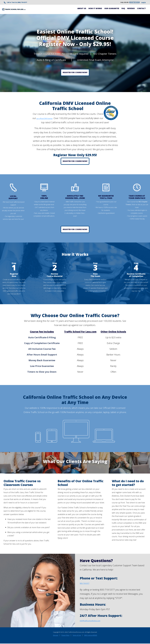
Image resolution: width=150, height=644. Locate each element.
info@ (83, 621)
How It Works (95, 9)
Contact (141, 9)
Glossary (56, 636)
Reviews (131, 9)
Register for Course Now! (75, 73)
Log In (143, 2)
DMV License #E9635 (91, 636)
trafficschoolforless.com (98, 621)
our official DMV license (49, 119)
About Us (82, 9)
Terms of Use (77, 636)
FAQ (123, 9)
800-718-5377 (87, 583)
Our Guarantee (112, 9)
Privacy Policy (65, 636)
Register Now (133, 2)
